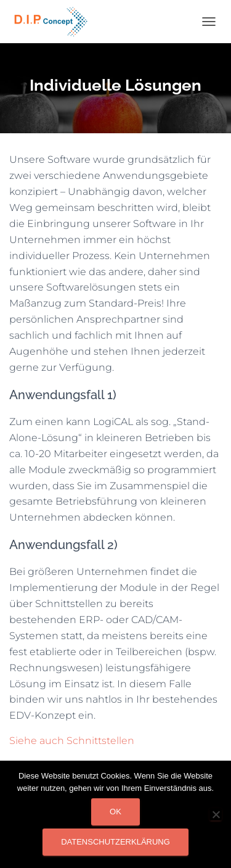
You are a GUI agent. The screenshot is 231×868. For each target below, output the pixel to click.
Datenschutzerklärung (115, 842)
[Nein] (216, 814)
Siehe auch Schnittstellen (72, 741)
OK (115, 812)
